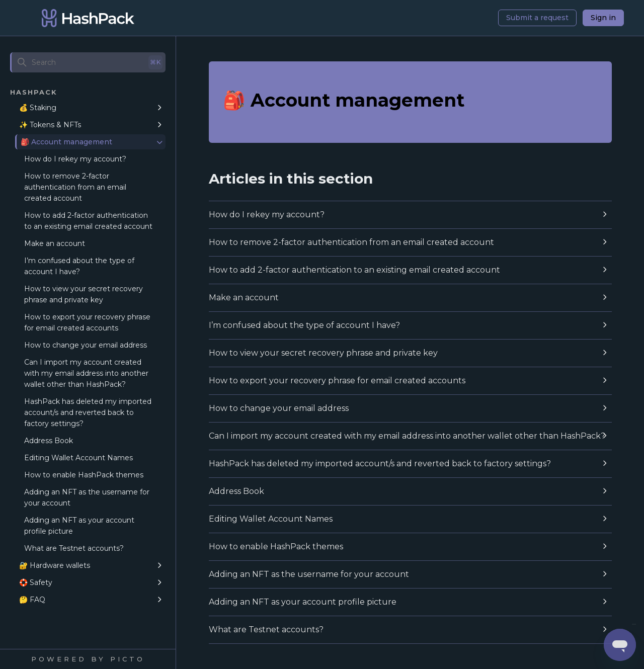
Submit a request (537, 18)
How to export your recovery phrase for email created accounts (87, 322)
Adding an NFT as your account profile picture (79, 526)
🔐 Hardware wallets (55, 565)
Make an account (55, 243)
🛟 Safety (36, 582)
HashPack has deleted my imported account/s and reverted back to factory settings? (88, 412)
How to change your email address (86, 345)
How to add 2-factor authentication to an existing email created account (88, 221)
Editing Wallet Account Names (78, 458)
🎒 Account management (66, 142)
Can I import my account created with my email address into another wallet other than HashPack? (86, 373)
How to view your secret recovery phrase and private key (84, 294)
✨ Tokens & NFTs (50, 125)
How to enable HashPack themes (84, 475)
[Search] (88, 62)
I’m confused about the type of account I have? (79, 266)
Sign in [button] (603, 18)
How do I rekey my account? (75, 159)
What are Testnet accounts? (74, 548)
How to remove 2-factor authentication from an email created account (75, 187)
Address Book (49, 441)
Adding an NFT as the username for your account (87, 497)
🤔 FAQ (32, 600)
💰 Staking (38, 108)
